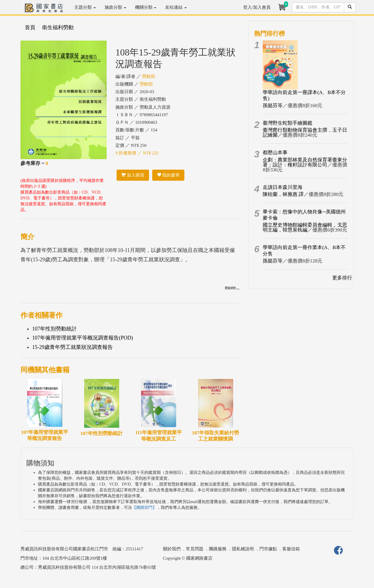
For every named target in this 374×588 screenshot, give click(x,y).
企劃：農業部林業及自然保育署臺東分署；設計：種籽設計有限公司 (305, 162)
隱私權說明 (243, 549)
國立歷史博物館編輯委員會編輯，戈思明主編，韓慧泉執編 (305, 227)
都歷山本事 (275, 153)
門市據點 (268, 549)
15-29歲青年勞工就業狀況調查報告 (72, 347)
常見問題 (195, 549)
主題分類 (85, 7)
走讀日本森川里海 (283, 187)
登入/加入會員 (257, 7)
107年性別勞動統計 (54, 329)
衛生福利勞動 (58, 27)
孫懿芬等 (273, 106)
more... (232, 288)
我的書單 (168, 175)
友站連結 (176, 7)
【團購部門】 (144, 508)
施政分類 (115, 7)
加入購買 (133, 175)
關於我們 (172, 549)
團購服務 (218, 549)
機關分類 (146, 7)
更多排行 (342, 278)
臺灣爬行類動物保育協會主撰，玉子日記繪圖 (305, 133)
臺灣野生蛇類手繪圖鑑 (288, 123)
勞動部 (149, 76)
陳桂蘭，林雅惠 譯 (283, 194)
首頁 (30, 27)
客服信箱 (291, 549)
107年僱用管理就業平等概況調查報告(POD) (83, 338)
